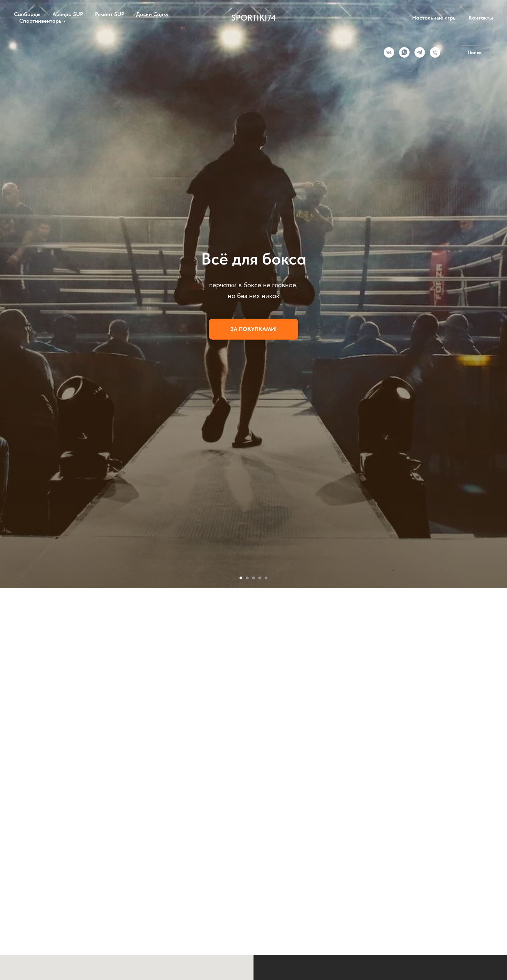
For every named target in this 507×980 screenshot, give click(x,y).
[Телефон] (435, 52)
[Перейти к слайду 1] (241, 578)
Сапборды (27, 14)
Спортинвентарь (40, 21)
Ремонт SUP (110, 14)
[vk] (389, 52)
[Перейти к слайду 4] (260, 578)
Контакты (481, 18)
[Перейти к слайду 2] (247, 578)
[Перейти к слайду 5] (266, 578)
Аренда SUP (68, 14)
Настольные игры (434, 18)
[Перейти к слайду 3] (253, 578)
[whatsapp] (404, 52)
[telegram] (420, 52)
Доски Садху (152, 14)
